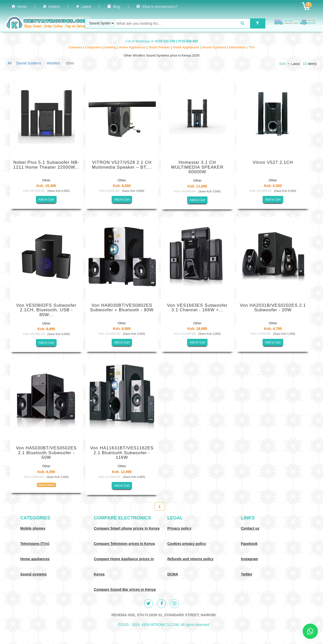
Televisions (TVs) (35, 544)
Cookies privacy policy (187, 544)
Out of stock (46, 485)
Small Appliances (186, 47)
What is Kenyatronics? (157, 7)
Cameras (76, 47)
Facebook (249, 544)
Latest (84, 7)
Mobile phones (33, 528)
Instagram (249, 559)
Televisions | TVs (242, 47)
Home (19, 7)
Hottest (51, 7)
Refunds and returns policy (191, 559)
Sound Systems (214, 47)
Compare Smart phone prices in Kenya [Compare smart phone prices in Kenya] (127, 528)
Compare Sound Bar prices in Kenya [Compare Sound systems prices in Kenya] (125, 589)
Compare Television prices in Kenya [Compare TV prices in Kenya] (124, 544)
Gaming (111, 47)
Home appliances (35, 559)
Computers (94, 47)
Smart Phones (160, 47)
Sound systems (34, 574)
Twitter (247, 574)
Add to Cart (46, 199)
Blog (114, 7)
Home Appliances (133, 47)
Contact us (250, 528)
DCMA (173, 574)
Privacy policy (179, 528)
